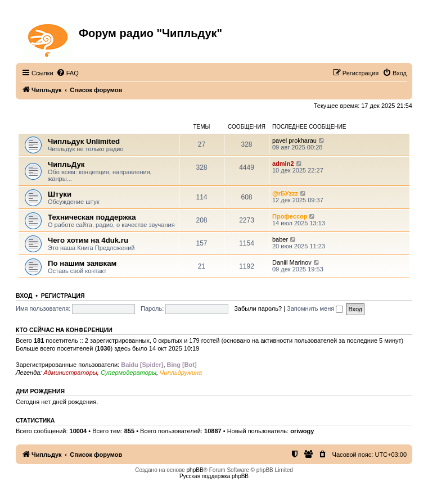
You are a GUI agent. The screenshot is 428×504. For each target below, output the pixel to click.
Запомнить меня (315, 308)
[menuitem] (67, 73)
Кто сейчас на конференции (64, 330)
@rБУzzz (285, 193)
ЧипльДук (34, 127)
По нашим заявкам (82, 263)
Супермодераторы (129, 373)
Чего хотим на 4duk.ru (88, 240)
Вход (24, 296)
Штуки (60, 194)
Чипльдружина (181, 373)
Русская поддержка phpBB (214, 476)
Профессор (290, 216)
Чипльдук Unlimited (84, 141)
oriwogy (302, 431)
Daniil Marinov (292, 262)
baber (280, 239)
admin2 (283, 164)
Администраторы (70, 373)
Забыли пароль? (258, 308)
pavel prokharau (294, 140)
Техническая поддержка (92, 217)
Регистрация (63, 296)
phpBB (195, 470)
